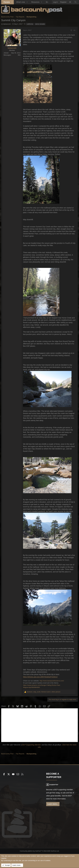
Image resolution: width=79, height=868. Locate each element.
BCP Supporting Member (32, 745)
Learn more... (53, 804)
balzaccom (7, 24)
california (30, 24)
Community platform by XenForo (40, 851)
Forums (7, 2)
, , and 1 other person (43, 692)
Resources (35, 2)
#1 (75, 30)
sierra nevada (40, 24)
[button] (12, 2)
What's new (21, 2)
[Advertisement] (39, 725)
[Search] (75, 2)
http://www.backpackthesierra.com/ (52, 681)
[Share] (71, 30)
